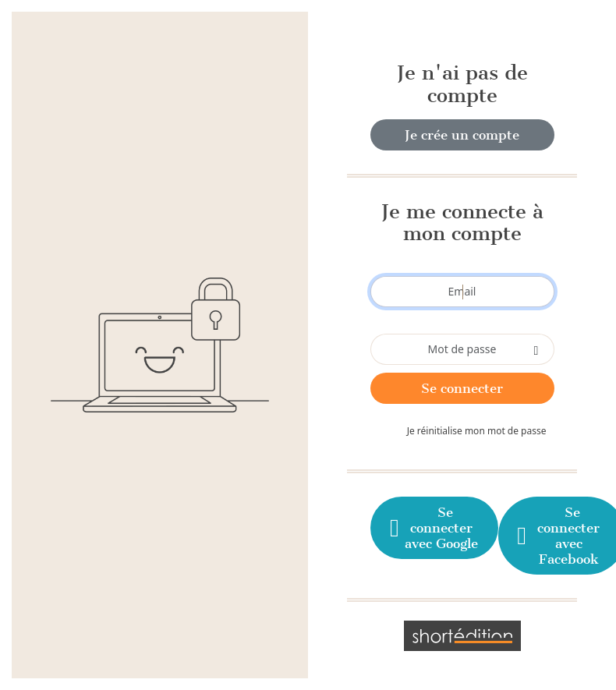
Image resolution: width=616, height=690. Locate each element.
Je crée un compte (462, 135)
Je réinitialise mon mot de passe (477, 431)
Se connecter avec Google (433, 528)
